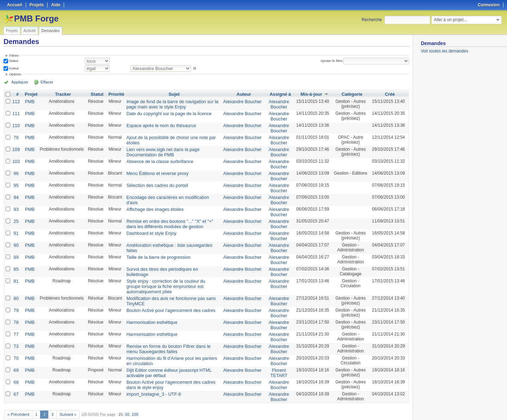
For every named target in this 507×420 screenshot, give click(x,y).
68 (16, 365)
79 (16, 298)
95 (16, 180)
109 (16, 146)
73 (16, 332)
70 (16, 343)
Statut (13, 61)
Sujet (174, 94)
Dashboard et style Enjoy (148, 225)
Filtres (14, 55)
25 (16, 214)
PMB (29, 101)
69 (16, 354)
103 (16, 158)
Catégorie (351, 94)
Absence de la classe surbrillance (156, 158)
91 (16, 225)
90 (16, 237)
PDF (405, 406)
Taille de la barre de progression (155, 248)
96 (16, 169)
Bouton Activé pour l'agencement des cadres (167, 298)
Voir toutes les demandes (445, 51)
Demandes (50, 31)
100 (132, 396)
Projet (30, 94)
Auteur (14, 68)
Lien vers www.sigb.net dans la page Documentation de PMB (159, 149)
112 (16, 101)
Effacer (43, 82)
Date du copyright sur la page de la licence (165, 113)
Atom (383, 406)
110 (16, 124)
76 (16, 135)
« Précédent (18, 396)
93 (16, 203)
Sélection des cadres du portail (154, 180)
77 (16, 320)
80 (16, 287)
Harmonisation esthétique (149, 309)
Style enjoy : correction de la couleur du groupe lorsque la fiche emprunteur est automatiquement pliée (171, 275)
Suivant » (66, 396)
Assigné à (279, 94)
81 (16, 270)
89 (16, 248)
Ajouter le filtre (332, 61)
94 (16, 192)
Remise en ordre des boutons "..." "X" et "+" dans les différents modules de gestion (171, 217)
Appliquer (19, 82)
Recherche (372, 20)
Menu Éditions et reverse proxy (154, 169)
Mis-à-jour (310, 94)
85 (16, 259)
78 (16, 309)
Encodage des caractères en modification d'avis (170, 192)
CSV (394, 406)
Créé (390, 94)
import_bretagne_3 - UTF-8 (151, 377)
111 (16, 113)
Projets (12, 31)
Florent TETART (278, 357)
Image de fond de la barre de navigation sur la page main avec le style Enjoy (168, 104)
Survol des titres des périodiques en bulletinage (169, 259)
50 (125, 396)
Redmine (236, 416)
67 (16, 377)
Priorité (115, 94)
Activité (30, 31)
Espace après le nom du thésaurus (158, 124)
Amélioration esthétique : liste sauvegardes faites (171, 237)
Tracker (62, 94)
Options (15, 74)
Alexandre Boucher (243, 101)
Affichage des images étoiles (152, 203)
